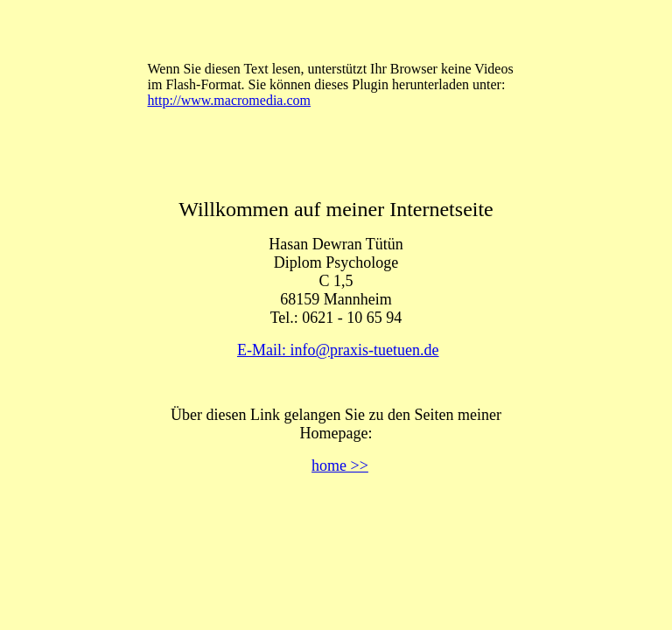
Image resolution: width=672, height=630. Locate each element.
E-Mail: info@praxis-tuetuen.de (338, 350)
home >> (340, 465)
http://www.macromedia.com (229, 100)
